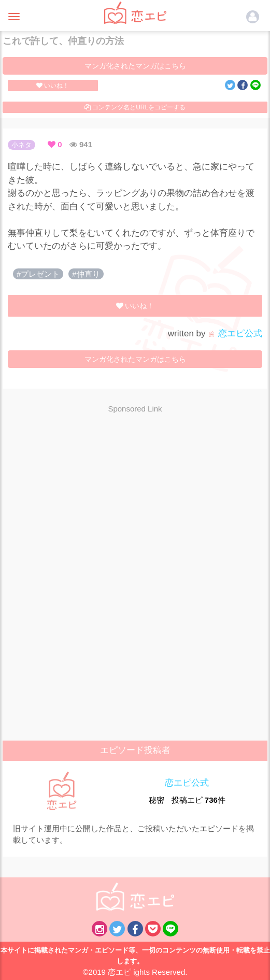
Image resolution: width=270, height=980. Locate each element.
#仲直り (86, 274)
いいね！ (53, 86)
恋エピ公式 (235, 333)
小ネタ (22, 145)
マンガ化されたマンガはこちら (135, 66)
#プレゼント (38, 274)
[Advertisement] (135, 496)
